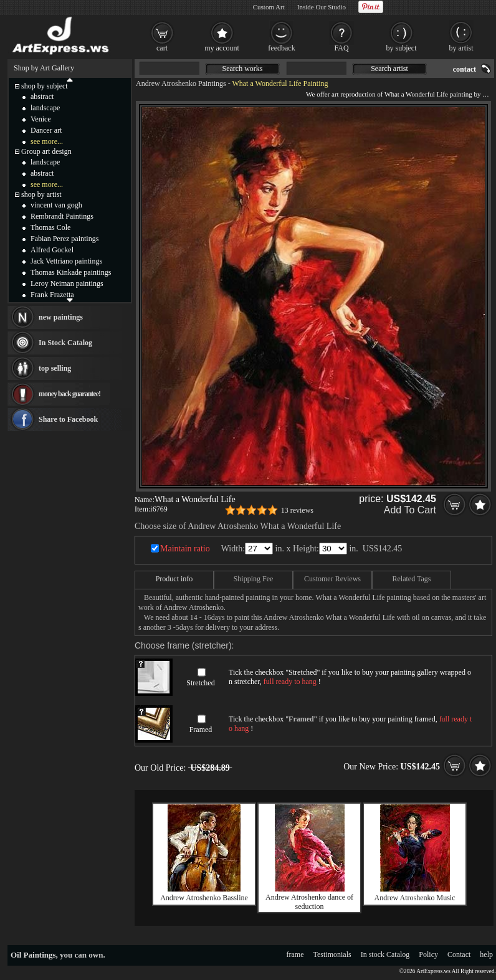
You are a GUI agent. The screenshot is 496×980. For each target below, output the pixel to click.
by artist (461, 48)
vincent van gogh (56, 205)
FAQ (341, 48)
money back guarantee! (69, 394)
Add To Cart (410, 510)
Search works (243, 69)
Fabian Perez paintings (64, 239)
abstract (42, 97)
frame (295, 954)
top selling (55, 368)
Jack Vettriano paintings (66, 261)
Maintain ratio (185, 549)
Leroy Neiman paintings (67, 283)
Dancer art (46, 130)
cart (162, 48)
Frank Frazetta (52, 295)
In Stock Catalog (65, 343)
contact (465, 69)
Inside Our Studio (322, 7)
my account (222, 48)
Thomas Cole (50, 227)
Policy (428, 954)
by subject (402, 48)
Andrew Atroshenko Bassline (204, 898)
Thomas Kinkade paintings (71, 272)
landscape (45, 108)
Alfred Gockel (52, 250)
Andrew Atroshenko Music (415, 898)
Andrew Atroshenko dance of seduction (309, 902)
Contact (459, 954)
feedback (281, 48)
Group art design (46, 151)
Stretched (200, 683)
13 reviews (297, 510)
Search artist (389, 69)
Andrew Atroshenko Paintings (181, 83)
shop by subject (45, 86)
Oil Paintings (33, 955)
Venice (41, 119)
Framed (201, 730)
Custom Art (269, 7)
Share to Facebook (68, 419)
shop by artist (41, 194)
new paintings (61, 317)
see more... (47, 141)
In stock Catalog (385, 954)
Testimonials (332, 954)
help (486, 954)
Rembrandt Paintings (62, 216)
